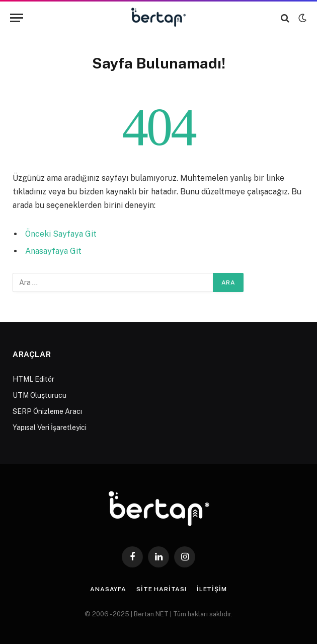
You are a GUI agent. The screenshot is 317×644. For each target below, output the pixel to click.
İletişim (212, 589)
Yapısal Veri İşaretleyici (50, 427)
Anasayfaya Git (53, 251)
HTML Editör (33, 379)
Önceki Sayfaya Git (61, 234)
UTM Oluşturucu (39, 395)
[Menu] (17, 18)
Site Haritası (162, 589)
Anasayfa (108, 589)
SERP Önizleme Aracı (47, 411)
